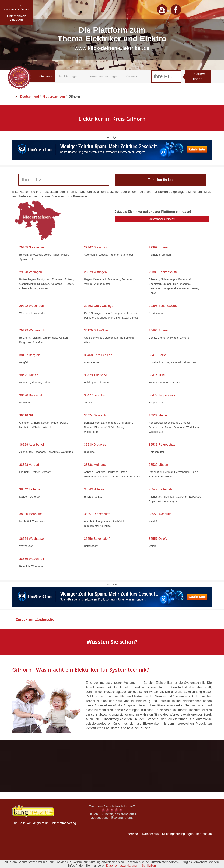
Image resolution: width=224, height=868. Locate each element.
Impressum (204, 834)
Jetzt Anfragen (68, 76)
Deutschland (27, 97)
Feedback (133, 834)
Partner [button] (132, 76)
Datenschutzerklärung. (122, 866)
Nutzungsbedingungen (178, 834)
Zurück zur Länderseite (35, 620)
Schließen (149, 866)
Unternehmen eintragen (102, 76)
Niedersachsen (54, 97)
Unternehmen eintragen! (162, 219)
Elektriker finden (198, 76)
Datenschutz (151, 834)
